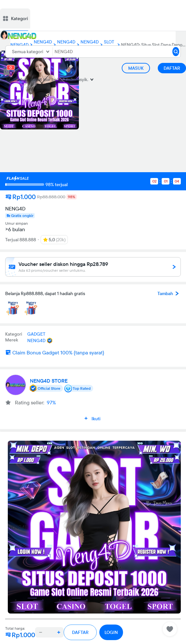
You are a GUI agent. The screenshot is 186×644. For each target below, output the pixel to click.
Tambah (169, 293)
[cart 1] (6, 72)
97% (51, 402)
